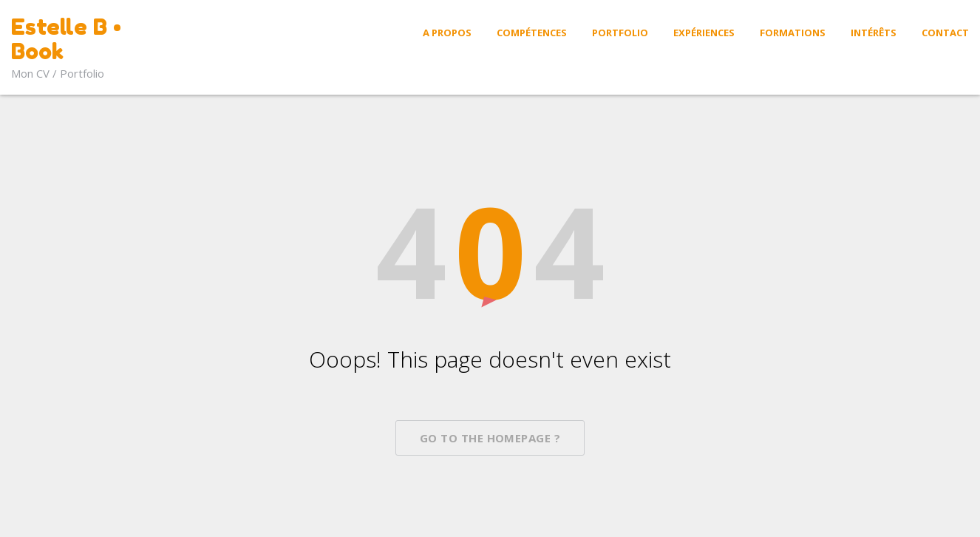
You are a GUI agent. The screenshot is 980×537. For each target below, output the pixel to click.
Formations (793, 33)
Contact (945, 33)
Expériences (704, 33)
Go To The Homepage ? (490, 438)
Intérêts (874, 33)
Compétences (532, 33)
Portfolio (620, 33)
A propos (447, 33)
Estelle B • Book (66, 39)
